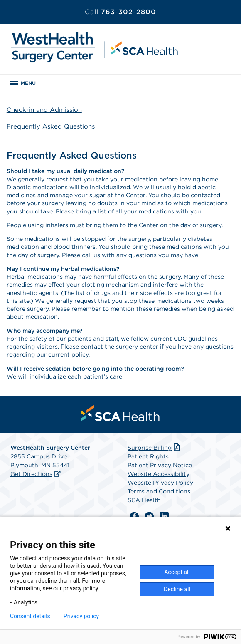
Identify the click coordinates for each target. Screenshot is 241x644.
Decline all (177, 589)
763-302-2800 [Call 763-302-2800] (120, 12)
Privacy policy (81, 616)
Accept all (177, 572)
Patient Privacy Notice (160, 465)
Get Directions (31, 474)
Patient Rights (148, 456)
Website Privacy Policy (160, 483)
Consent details (30, 616)
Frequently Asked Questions (51, 126)
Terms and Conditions (159, 491)
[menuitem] (120, 413)
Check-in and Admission (44, 110)
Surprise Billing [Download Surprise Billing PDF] (154, 448)
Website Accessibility (159, 474)
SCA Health (144, 500)
